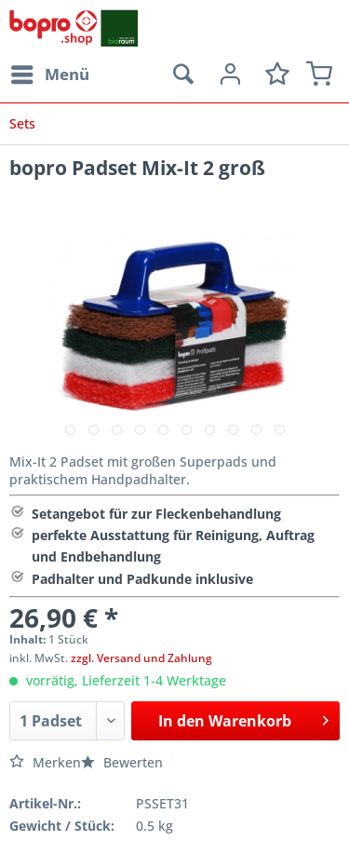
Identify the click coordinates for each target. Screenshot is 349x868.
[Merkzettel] (274, 75)
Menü (50, 72)
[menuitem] (49, 75)
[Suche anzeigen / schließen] (182, 75)
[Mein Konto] (228, 75)
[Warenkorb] (319, 75)
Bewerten (122, 762)
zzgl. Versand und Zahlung (141, 658)
